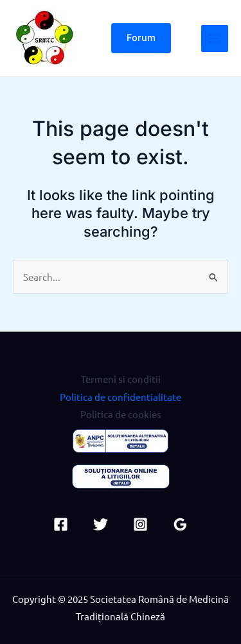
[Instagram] (140, 524)
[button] (141, 38)
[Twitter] (101, 524)
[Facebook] (61, 524)
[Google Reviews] (180, 524)
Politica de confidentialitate (121, 397)
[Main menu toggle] (215, 38)
